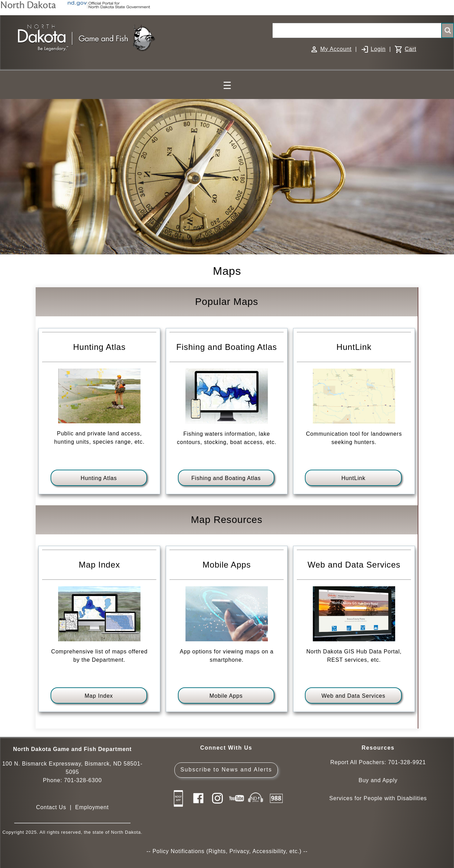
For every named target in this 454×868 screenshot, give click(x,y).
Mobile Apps (226, 696)
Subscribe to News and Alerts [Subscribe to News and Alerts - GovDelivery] (226, 770)
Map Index (99, 696)
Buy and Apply (378, 780)
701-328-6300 (83, 780)
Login (378, 49)
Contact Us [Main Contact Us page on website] (51, 807)
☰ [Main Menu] (227, 86)
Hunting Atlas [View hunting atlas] (99, 478)
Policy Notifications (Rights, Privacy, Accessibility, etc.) (227, 851)
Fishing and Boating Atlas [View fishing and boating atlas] (226, 478)
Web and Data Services (353, 696)
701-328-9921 (407, 762)
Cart (411, 49)
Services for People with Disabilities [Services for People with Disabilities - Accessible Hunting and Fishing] (378, 798)
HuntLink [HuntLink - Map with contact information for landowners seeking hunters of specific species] (353, 478)
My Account (336, 49)
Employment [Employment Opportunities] (92, 807)
